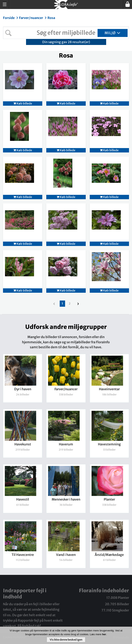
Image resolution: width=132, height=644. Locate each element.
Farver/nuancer (31, 18)
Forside (9, 18)
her (104, 634)
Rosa (51, 18)
